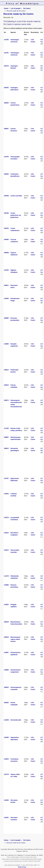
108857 (6, 437)
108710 (6, 66)
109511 (6, 285)
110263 (6, 494)
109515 (6, 385)
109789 (6, 213)
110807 (6, 653)
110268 (6, 737)
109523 (6, 687)
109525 (6, 703)
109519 (6, 622)
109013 (6, 448)
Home (6, 8)
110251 (6, 818)
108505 (6, 103)
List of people (16, 8)
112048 (6, 720)
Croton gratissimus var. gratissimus (16, 215)
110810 (6, 759)
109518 (6, 637)
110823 (6, 605)
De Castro (27, 8)
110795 (6, 270)
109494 (6, 240)
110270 (6, 518)
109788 (6, 196)
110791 (6, 53)
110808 (6, 670)
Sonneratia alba (16, 720)
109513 (6, 370)
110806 (6, 585)
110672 (6, 550)
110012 (6, 533)
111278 (6, 576)
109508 (6, 253)
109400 (6, 174)
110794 (6, 157)
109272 (6, 400)
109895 (6, 318)
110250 (6, 800)
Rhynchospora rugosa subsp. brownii (15, 639)
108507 (6, 129)
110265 (6, 299)
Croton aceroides (16, 196)
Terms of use (22, 867)
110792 (6, 40)
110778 (6, 774)
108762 (6, 88)
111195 (6, 428)
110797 (6, 478)
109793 (6, 228)
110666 (6, 344)
